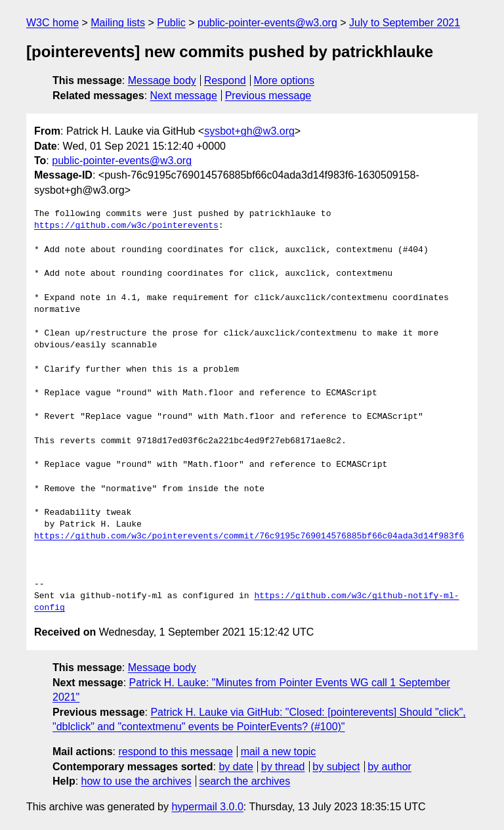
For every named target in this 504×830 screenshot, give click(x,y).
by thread (283, 767)
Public (171, 23)
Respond (225, 80)
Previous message (268, 96)
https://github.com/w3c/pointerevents (126, 226)
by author (389, 767)
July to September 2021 (405, 23)
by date (236, 767)
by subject (336, 767)
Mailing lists (118, 23)
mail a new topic (279, 752)
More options (284, 80)
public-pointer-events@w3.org (267, 23)
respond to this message (175, 752)
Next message (184, 96)
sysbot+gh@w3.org (249, 131)
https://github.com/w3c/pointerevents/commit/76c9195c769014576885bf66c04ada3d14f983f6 (249, 536)
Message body (162, 80)
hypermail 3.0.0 (207, 807)
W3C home (52, 23)
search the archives (245, 781)
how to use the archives (136, 781)
